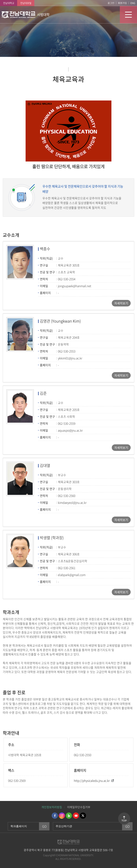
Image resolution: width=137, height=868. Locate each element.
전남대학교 (9, 3)
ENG (133, 3)
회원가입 (122, 3)
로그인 (111, 3)
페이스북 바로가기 (55, 816)
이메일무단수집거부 (79, 807)
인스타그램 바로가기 (62, 816)
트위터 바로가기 (83, 816)
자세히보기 (121, 303)
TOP (124, 821)
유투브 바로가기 (76, 816)
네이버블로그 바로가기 (69, 816)
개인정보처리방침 (52, 807)
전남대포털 (26, 3)
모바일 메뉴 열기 (128, 15)
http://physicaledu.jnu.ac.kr (92, 781)
